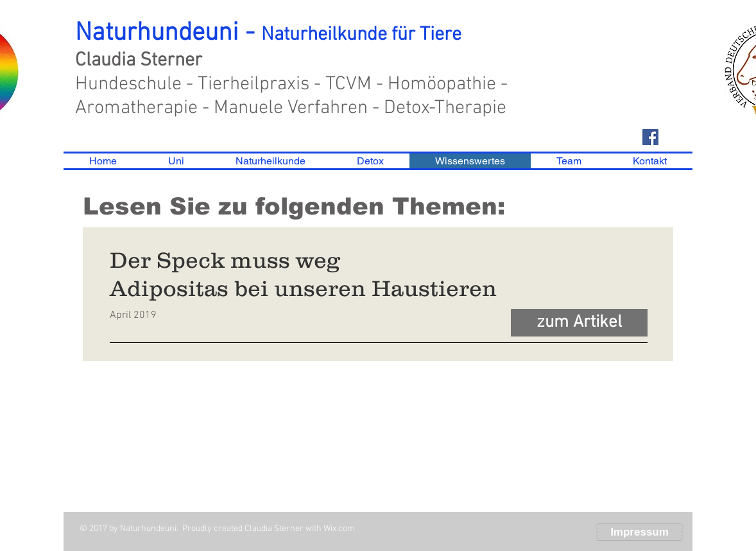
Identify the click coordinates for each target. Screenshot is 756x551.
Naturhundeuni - (268, 33)
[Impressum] (640, 532)
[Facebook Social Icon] (650, 137)
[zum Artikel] (579, 323)
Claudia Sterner (139, 61)
